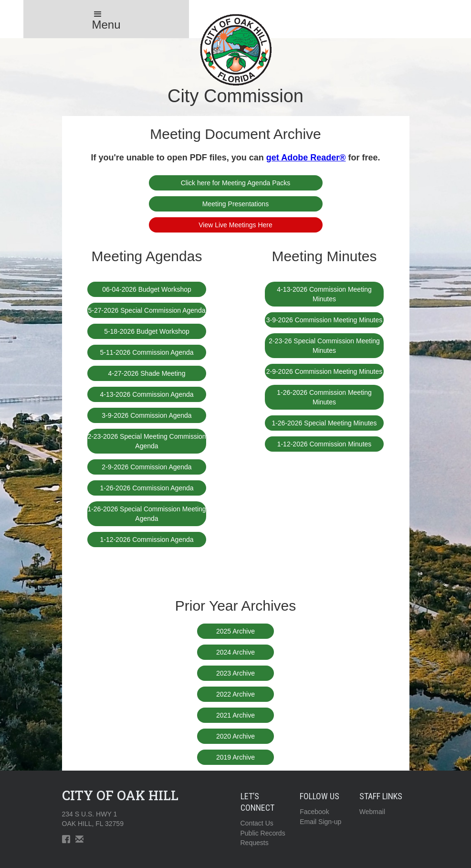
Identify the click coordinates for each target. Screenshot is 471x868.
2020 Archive (235, 736)
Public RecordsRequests (263, 838)
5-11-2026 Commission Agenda (147, 352)
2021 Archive (235, 715)
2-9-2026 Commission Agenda (147, 467)
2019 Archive (235, 757)
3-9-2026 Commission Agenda (147, 415)
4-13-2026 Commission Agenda (147, 394)
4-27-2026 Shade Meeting (147, 373)
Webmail (372, 812)
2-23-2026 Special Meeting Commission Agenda (147, 441)
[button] (106, 19)
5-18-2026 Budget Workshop (147, 331)
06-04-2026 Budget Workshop (147, 289)
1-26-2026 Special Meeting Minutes (324, 423)
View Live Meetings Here (235, 225)
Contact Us (257, 823)
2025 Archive (235, 631)
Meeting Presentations (235, 204)
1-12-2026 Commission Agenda (147, 540)
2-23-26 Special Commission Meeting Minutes (324, 346)
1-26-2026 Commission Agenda (147, 488)
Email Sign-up (320, 822)
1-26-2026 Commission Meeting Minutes (324, 397)
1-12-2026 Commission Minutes (324, 444)
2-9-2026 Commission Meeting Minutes (324, 371)
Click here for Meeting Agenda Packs (236, 183)
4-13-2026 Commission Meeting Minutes (324, 294)
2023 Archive (235, 673)
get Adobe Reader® (306, 158)
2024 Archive (235, 652)
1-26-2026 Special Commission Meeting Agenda (147, 514)
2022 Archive (235, 694)
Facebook (314, 812)
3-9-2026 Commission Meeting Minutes (324, 320)
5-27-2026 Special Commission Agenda (147, 310)
